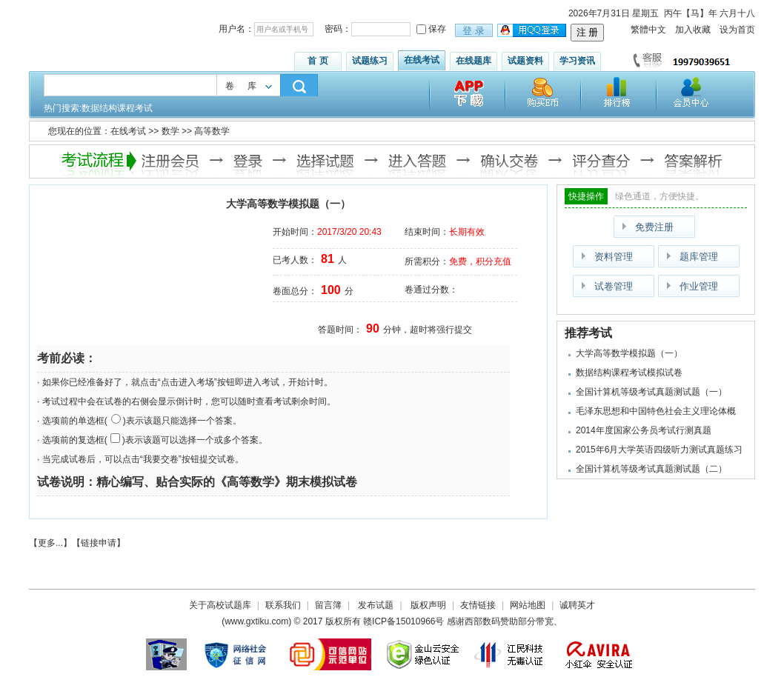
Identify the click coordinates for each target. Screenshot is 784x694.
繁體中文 (648, 30)
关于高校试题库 (220, 605)
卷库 (248, 86)
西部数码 (482, 621)
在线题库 (474, 61)
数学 (170, 131)
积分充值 (494, 261)
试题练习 (370, 61)
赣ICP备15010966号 (403, 621)
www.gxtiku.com (256, 621)
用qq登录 (533, 31)
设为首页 (737, 30)
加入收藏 (693, 30)
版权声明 (428, 605)
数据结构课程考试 (117, 108)
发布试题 (376, 605)
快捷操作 (586, 196)
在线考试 (422, 60)
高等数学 (212, 131)
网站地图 (528, 605)
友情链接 (478, 605)
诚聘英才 (577, 605)
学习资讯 (577, 61)
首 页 (318, 61)
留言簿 (328, 605)
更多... (50, 543)
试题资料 (525, 61)
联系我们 (283, 605)
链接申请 (99, 543)
